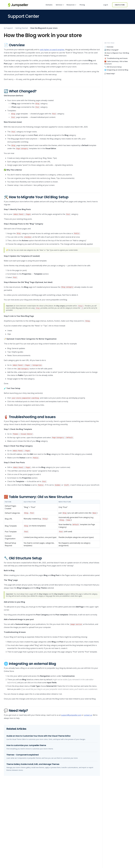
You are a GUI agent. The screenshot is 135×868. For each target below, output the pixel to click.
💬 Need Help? (110, 74)
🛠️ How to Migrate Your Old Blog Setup (117, 54)
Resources (71, 7)
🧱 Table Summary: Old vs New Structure (116, 63)
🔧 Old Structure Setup (113, 67)
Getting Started (22, 28)
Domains (49, 5)
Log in (106, 5)
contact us (88, 715)
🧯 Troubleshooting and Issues (116, 58)
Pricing (82, 5)
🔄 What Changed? (111, 50)
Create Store (120, 5)
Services (60, 7)
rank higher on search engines (52, 50)
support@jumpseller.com (71, 715)
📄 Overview (109, 47)
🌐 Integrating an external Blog (116, 70)
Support (8, 28)
